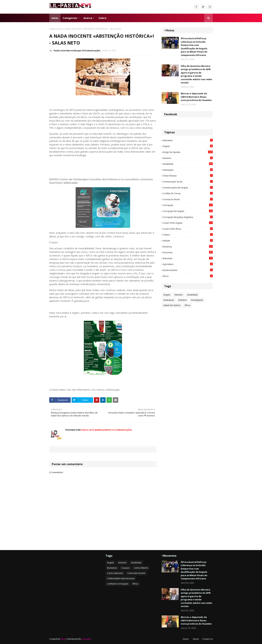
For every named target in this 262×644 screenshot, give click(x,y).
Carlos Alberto (141, 568)
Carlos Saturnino (115, 573)
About (196, 639)
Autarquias (188, 170)
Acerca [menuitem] (88, 18)
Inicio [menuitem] (55, 18)
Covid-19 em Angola (188, 223)
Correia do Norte (188, 199)
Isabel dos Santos (172, 305)
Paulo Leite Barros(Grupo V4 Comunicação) (77, 51)
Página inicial (55, 29)
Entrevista (188, 258)
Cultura (188, 235)
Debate (188, 241)
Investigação (197, 300)
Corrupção (188, 205)
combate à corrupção (118, 584)
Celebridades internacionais (121, 578)
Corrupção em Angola (188, 211)
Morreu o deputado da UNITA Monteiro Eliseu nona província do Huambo (196, 97)
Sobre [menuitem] (102, 18)
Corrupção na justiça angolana (188, 217)
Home (186, 639)
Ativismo (188, 158)
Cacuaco (125, 568)
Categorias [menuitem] (70, 18)
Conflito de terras (188, 193)
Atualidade (188, 164)
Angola (188, 146)
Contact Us (207, 639)
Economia (188, 252)
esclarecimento (188, 270)
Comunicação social (188, 182)
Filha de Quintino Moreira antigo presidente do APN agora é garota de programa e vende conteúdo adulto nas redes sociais (196, 74)
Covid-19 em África (188, 229)
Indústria (182, 300)
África (188, 276)
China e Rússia (188, 176)
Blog (63, 639)
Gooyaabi (86, 639)
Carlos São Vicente (136, 573)
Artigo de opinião (188, 152)
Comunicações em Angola (188, 188)
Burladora (112, 568)
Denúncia (188, 247)
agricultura (188, 264)
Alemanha (188, 140)
